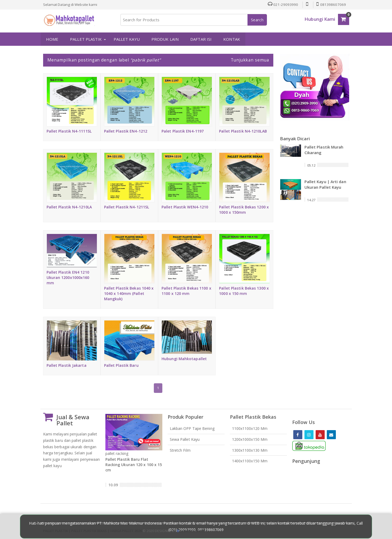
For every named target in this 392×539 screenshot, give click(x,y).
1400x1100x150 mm (250, 461)
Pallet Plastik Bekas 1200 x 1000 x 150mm (244, 209)
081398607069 (331, 5)
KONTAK (231, 39)
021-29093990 (282, 5)
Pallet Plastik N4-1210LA (69, 207)
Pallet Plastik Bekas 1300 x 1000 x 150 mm (244, 291)
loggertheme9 (191, 531)
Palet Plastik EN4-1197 (183, 131)
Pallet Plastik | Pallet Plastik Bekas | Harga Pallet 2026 (93, 531)
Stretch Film (180, 450)
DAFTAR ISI (201, 39)
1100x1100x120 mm (250, 428)
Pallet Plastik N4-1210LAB (243, 131)
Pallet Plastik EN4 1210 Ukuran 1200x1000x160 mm (68, 277)
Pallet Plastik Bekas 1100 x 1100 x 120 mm (186, 291)
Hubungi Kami (320, 19)
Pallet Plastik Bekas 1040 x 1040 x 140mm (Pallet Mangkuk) (129, 293)
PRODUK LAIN (165, 39)
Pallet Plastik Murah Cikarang (324, 149)
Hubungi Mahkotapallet (184, 359)
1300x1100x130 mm (250, 450)
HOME (52, 39)
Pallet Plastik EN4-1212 (126, 131)
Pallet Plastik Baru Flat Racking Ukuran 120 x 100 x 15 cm (134, 465)
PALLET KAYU (126, 39)
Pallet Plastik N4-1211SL (127, 207)
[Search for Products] (193, 20)
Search (257, 20)
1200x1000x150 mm (250, 439)
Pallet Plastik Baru (121, 365)
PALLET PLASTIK (86, 39)
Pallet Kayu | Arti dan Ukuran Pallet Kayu (325, 184)
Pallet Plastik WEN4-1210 (185, 207)
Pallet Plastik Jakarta (67, 365)
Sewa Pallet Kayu (185, 439)
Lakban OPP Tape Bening (192, 428)
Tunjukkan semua (250, 60)
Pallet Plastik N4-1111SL (69, 131)
